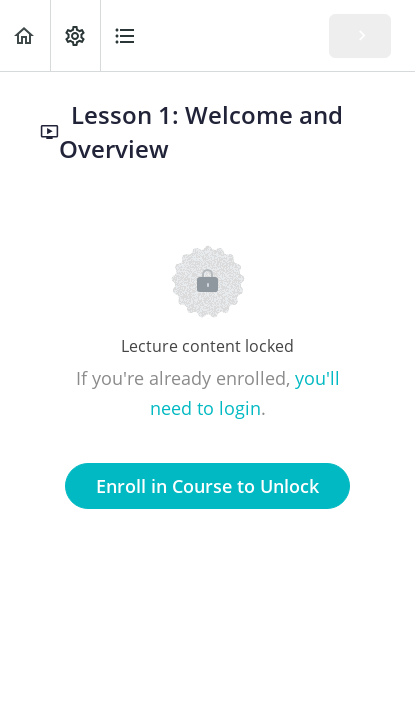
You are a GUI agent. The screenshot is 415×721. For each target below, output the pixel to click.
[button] (25, 35)
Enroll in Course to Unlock (207, 486)
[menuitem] (75, 35)
